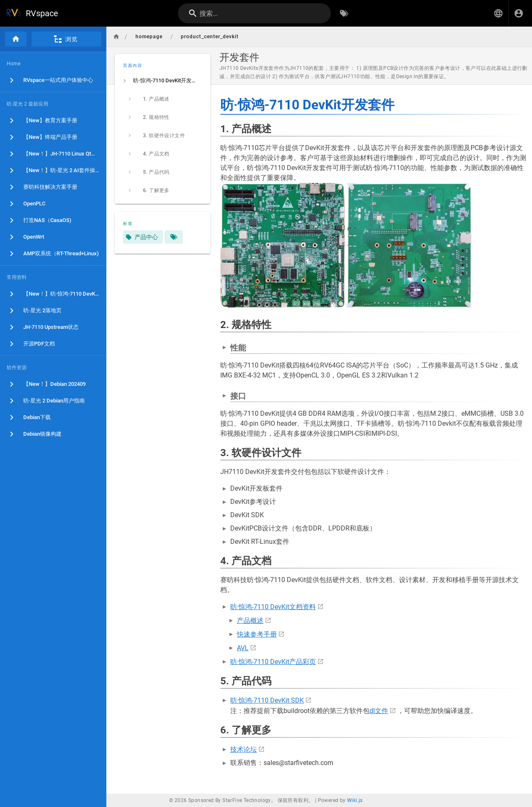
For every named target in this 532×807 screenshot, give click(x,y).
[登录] (519, 13)
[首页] (16, 39)
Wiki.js (355, 800)
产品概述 (250, 621)
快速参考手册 (257, 634)
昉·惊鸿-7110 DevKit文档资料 (273, 607)
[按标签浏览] (344, 13)
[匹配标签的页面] (174, 237)
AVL (243, 648)
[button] (498, 13)
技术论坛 (244, 749)
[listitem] (163, 81)
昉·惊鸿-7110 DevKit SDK (267, 700)
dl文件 (379, 711)
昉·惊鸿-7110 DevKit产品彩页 (273, 662)
